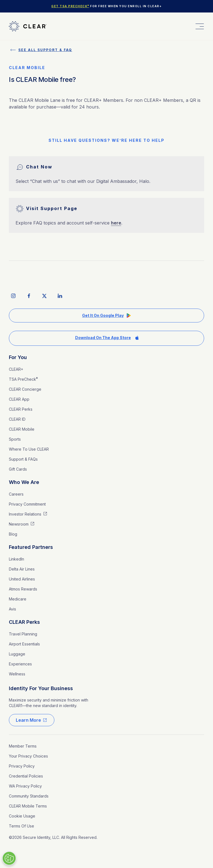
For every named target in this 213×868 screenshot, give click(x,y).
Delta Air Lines (22, 569)
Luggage (17, 654)
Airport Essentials (24, 644)
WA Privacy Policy (25, 786)
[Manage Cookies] (9, 858)
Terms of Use (21, 826)
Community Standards (29, 796)
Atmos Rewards (23, 589)
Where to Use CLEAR (29, 449)
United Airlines (22, 579)
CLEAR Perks (21, 409)
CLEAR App (19, 399)
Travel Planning (23, 634)
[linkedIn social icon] (60, 296)
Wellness (17, 674)
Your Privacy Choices (28, 756)
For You (18, 357)
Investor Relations (25, 514)
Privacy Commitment (27, 504)
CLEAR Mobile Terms (28, 806)
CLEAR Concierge (25, 389)
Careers (16, 494)
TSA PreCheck (23, 379)
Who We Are (24, 482)
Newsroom (19, 524)
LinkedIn (17, 559)
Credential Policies (26, 776)
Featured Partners (31, 547)
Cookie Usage (22, 816)
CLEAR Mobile (22, 429)
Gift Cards (18, 469)
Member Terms (23, 746)
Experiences (20, 664)
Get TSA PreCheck (70, 6)
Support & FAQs (23, 459)
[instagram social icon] (13, 296)
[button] (199, 26)
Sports (15, 439)
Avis (12, 609)
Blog (13, 534)
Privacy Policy (22, 766)
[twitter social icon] (44, 296)
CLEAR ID (17, 419)
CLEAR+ (16, 369)
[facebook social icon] (29, 296)
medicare (18, 599)
